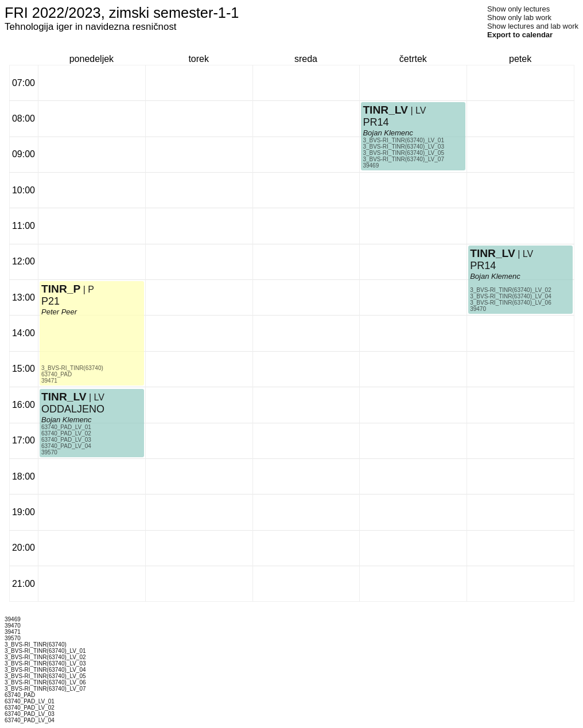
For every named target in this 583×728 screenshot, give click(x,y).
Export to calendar (520, 35)
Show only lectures (518, 9)
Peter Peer (59, 312)
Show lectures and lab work (533, 26)
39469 (371, 166)
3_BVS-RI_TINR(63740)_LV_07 (403, 159)
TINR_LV (64, 397)
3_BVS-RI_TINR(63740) (72, 368)
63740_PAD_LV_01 (66, 427)
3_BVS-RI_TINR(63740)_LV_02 (511, 290)
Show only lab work (519, 17)
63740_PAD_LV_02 (66, 433)
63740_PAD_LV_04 (66, 446)
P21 (50, 301)
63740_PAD (57, 374)
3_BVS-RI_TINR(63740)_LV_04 (511, 296)
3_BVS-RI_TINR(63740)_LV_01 (403, 140)
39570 (49, 452)
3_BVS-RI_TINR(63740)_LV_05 (403, 153)
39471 (49, 381)
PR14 (376, 122)
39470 (478, 309)
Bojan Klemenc (66, 420)
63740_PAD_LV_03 (66, 440)
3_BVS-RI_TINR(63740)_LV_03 (403, 147)
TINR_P (61, 289)
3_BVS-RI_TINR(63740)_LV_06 (511, 303)
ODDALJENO (73, 409)
